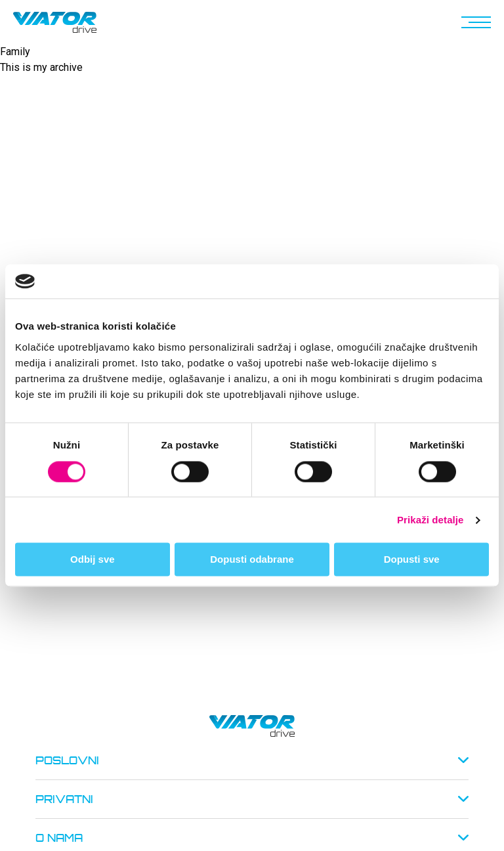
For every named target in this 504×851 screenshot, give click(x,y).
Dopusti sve (412, 560)
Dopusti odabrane (252, 560)
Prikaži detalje (430, 520)
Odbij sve (93, 560)
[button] (474, 22)
